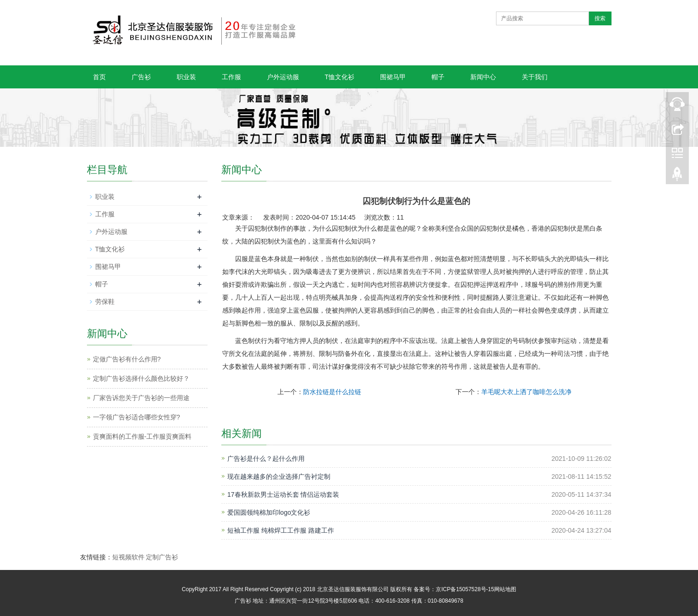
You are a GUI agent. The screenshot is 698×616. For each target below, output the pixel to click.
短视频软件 (128, 557)
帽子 (438, 77)
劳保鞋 (105, 302)
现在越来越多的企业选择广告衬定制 (279, 477)
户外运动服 (283, 77)
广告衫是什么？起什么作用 (266, 459)
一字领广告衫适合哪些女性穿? (137, 417)
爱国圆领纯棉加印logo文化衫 (269, 512)
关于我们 (535, 77)
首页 (99, 77)
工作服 (231, 77)
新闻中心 (483, 77)
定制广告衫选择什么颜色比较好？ (141, 378)
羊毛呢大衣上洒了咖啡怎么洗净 (526, 392)
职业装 (186, 77)
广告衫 (141, 77)
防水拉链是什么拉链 (332, 392)
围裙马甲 (393, 77)
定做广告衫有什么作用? (127, 359)
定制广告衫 (162, 557)
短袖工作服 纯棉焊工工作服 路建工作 (281, 530)
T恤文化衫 (340, 77)
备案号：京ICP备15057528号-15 (454, 589)
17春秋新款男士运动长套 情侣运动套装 (283, 494)
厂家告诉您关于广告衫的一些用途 (141, 398)
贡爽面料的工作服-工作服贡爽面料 (142, 436)
